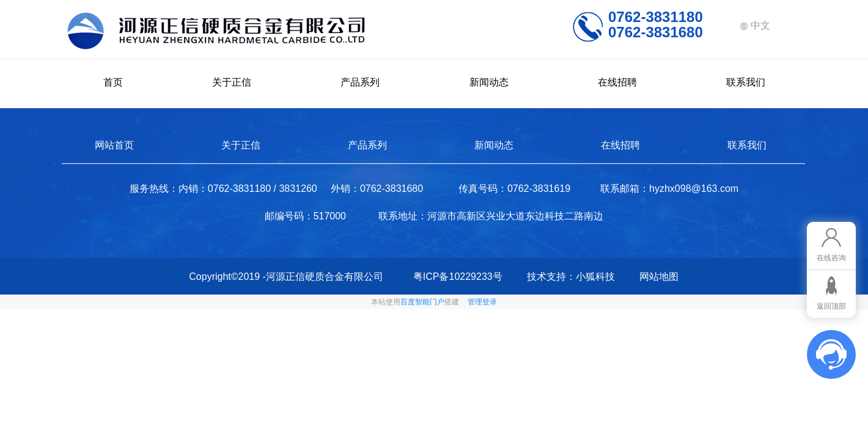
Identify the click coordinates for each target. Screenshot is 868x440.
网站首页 (114, 145)
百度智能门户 (422, 302)
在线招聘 (617, 82)
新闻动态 (489, 82)
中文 (755, 25)
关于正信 (232, 82)
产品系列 (360, 82)
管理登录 (482, 302)
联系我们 (746, 82)
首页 (113, 82)
